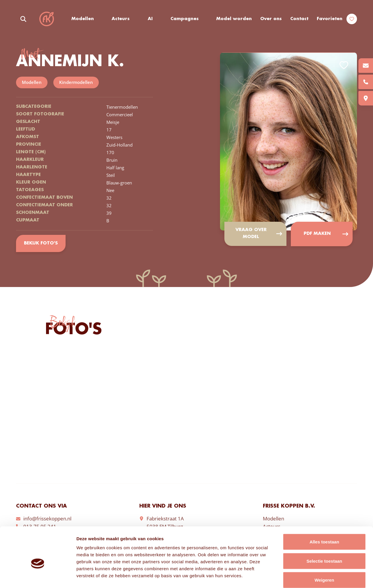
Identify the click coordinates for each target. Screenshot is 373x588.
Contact (299, 19)
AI (150, 19)
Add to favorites (344, 65)
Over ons (271, 19)
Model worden (234, 19)
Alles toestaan (324, 512)
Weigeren (324, 550)
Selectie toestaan (324, 531)
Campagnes (185, 19)
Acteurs (121, 19)
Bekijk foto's (41, 244)
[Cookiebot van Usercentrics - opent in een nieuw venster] (38, 577)
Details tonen (315, 576)
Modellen (83, 19)
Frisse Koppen (47, 19)
